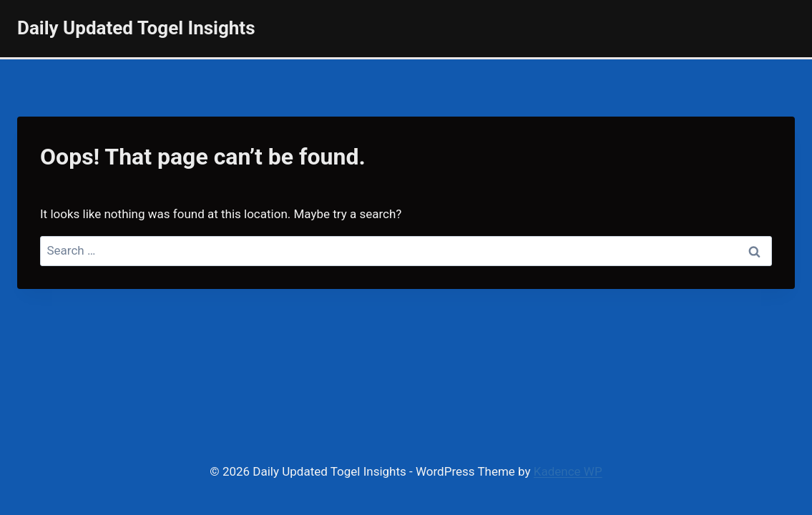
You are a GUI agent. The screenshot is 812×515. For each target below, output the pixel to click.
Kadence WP (568, 471)
